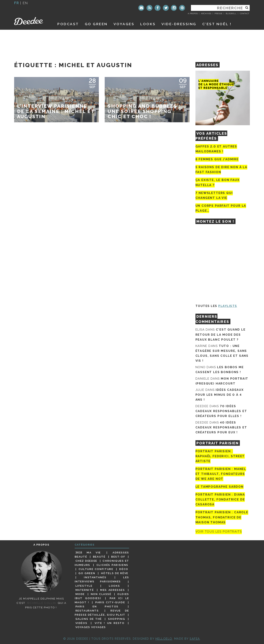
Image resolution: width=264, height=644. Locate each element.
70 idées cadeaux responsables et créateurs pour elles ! (221, 411)
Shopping (116, 619)
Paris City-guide (110, 602)
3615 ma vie (88, 552)
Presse (218, 14)
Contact (245, 14)
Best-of (118, 557)
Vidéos (81, 623)
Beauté (99, 557)
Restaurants (87, 611)
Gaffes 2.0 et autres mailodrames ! (216, 149)
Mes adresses (113, 590)
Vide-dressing (179, 24)
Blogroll (231, 14)
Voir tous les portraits (219, 532)
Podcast (68, 24)
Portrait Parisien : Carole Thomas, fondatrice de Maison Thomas (222, 517)
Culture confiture (96, 569)
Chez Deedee (86, 561)
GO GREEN (96, 24)
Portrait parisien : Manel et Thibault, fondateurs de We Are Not (221, 474)
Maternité (85, 590)
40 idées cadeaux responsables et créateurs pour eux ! (221, 427)
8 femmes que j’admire (217, 159)
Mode (80, 594)
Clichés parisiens (112, 565)
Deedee (31, 21)
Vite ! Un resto (110, 623)
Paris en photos (97, 606)
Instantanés (95, 577)
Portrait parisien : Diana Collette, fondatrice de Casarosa (220, 499)
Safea (195, 639)
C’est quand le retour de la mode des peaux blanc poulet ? (220, 335)
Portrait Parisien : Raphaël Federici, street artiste (220, 456)
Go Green (87, 573)
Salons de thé (89, 619)
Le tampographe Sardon (220, 487)
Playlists (228, 306)
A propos (193, 14)
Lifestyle (84, 586)
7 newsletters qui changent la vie (214, 195)
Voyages (124, 24)
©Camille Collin (42, 603)
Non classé (101, 594)
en (25, 3)
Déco (124, 569)
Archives (206, 14)
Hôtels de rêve (115, 573)
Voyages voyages (91, 627)
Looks (148, 24)
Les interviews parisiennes (102, 579)
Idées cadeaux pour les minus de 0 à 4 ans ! (220, 395)
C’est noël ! (217, 24)
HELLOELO (164, 639)
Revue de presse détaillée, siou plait (102, 613)
